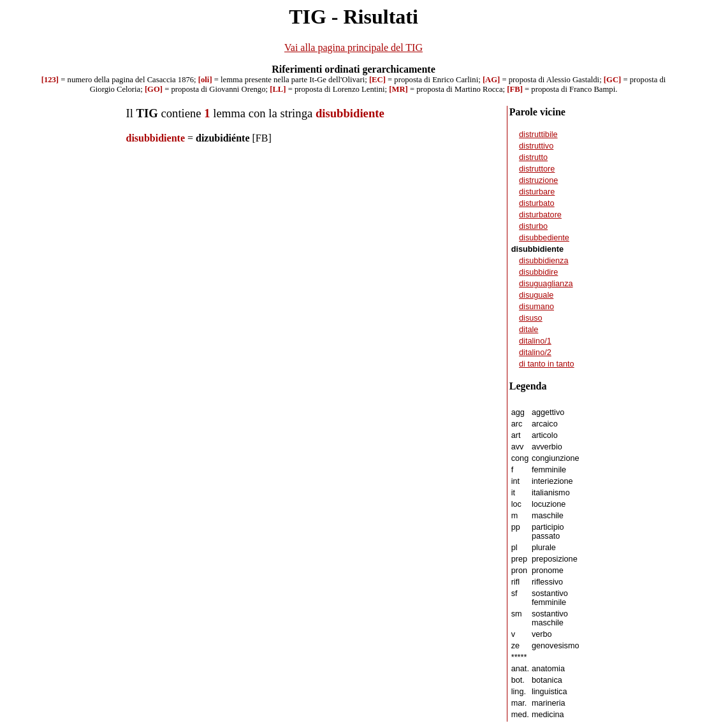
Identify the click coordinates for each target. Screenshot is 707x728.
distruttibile (538, 135)
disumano (536, 307)
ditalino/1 (535, 341)
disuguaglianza (546, 284)
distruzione (538, 180)
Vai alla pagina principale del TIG (353, 47)
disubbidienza (543, 261)
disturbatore (540, 215)
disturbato (537, 203)
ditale (528, 330)
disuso (531, 318)
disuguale (536, 295)
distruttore (537, 169)
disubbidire (538, 272)
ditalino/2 (535, 353)
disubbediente (544, 238)
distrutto (533, 157)
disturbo (533, 226)
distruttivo (536, 146)
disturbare (537, 192)
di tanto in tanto (547, 364)
